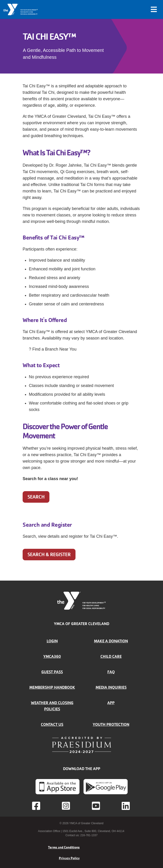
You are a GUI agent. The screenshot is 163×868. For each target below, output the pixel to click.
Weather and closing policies (52, 706)
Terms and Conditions (64, 847)
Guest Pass (52, 672)
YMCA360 (52, 656)
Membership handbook (52, 687)
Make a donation (111, 641)
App (111, 703)
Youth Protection (111, 724)
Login (52, 641)
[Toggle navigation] (154, 9)
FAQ (111, 672)
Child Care (111, 656)
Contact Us (52, 724)
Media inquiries (111, 687)
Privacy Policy (69, 858)
